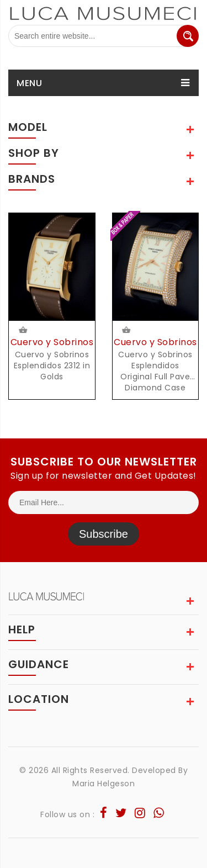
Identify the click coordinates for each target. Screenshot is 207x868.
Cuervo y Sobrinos (52, 342)
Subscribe (104, 534)
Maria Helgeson (104, 784)
